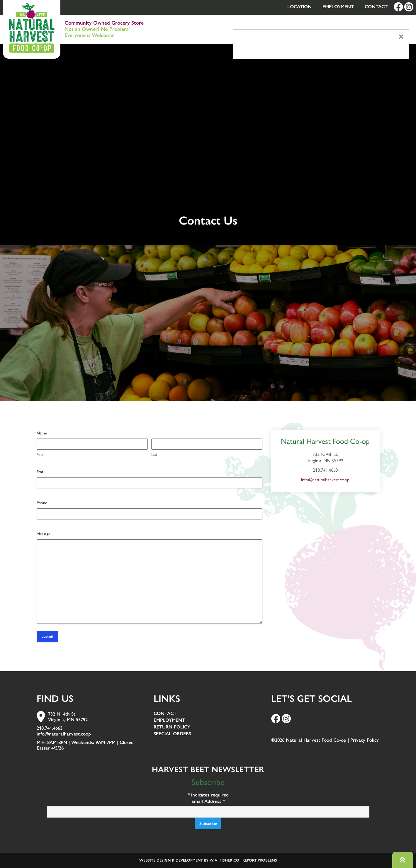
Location (299, 7)
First (40, 455)
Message (44, 534)
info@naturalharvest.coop (325, 480)
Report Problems (260, 860)
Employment (338, 7)
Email (41, 472)
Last (154, 455)
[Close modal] (401, 37)
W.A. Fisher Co (224, 860)
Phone (42, 503)
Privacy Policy (365, 740)
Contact (376, 7)
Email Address (208, 801)
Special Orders (172, 734)
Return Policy (172, 727)
